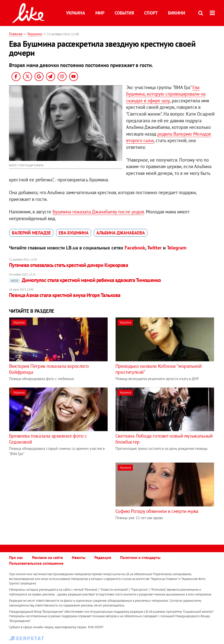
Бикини (177, 13)
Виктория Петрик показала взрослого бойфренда (49, 369)
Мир (100, 13)
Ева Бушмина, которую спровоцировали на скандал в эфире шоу (166, 94)
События (124, 13)
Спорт (151, 13)
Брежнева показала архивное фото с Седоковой (48, 439)
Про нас (16, 557)
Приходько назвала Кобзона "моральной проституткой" (159, 369)
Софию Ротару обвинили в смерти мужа (157, 511)
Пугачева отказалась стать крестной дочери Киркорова (68, 265)
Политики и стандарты (140, 557)
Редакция (103, 557)
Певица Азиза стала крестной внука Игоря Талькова (65, 295)
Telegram (177, 248)
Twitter (154, 248)
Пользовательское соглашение (36, 563)
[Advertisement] (51, 497)
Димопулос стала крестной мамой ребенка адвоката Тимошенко (85, 280)
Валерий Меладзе (31, 233)
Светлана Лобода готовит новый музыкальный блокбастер (164, 439)
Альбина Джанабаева (121, 233)
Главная (16, 34)
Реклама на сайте (47, 557)
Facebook (135, 248)
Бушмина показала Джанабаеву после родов (98, 212)
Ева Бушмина (74, 233)
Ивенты (79, 557)
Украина (76, 13)
